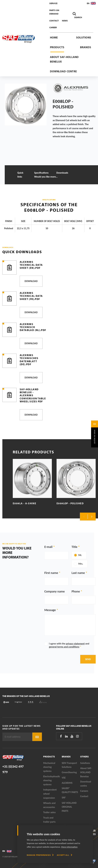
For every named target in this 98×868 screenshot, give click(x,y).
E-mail (48, 547)
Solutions (84, 37)
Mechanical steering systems (49, 767)
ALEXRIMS (67, 783)
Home (54, 37)
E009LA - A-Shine (24, 503)
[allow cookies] (64, 855)
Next (92, 517)
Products (57, 47)
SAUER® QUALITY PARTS (70, 790)
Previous (84, 517)
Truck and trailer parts (49, 820)
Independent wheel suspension (50, 794)
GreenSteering (69, 772)
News (65, 21)
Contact (54, 21)
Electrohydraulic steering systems (52, 780)
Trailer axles (49, 812)
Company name (55, 591)
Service (53, 3)
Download (31, 281)
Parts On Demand (54, 12)
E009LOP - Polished (70, 503)
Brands (86, 47)
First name (51, 573)
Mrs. (81, 564)
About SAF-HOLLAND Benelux (64, 59)
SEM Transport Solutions (69, 765)
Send (88, 659)
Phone (76, 591)
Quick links (20, 175)
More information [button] (69, 847)
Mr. (80, 555)
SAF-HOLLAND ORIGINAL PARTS (69, 807)
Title (74, 547)
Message (50, 610)
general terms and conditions (64, 647)
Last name (78, 573)
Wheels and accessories (49, 805)
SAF (64, 798)
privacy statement (75, 644)
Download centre (63, 71)
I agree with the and (69, 645)
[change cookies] (40, 855)
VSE (64, 778)
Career (53, 27)
